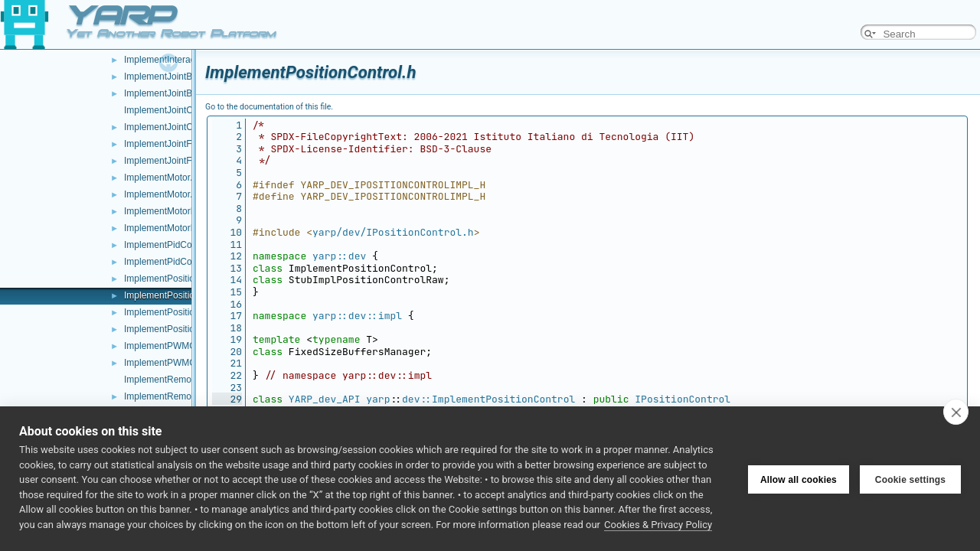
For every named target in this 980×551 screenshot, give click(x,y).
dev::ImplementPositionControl (488, 399)
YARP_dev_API (325, 399)
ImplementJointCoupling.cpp (182, 110)
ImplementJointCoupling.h (177, 127)
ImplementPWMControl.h (175, 363)
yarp (378, 399)
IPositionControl (683, 399)
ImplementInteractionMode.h (182, 60)
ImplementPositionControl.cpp (185, 279)
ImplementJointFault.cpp (174, 144)
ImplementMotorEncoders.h (180, 228)
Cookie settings (910, 479)
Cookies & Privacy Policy (658, 525)
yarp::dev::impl (357, 316)
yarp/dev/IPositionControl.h (393, 232)
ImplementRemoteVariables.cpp (189, 380)
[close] (956, 412)
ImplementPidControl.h (171, 262)
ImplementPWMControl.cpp (180, 346)
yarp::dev (339, 256)
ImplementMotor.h (161, 194)
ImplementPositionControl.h (180, 295)
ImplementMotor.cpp (166, 178)
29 (227, 399)
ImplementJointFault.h (169, 161)
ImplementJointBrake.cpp (176, 77)
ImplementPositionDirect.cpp (183, 312)
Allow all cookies (799, 479)
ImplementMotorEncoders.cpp (185, 211)
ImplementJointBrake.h (171, 93)
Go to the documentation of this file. (269, 107)
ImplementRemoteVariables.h (184, 396)
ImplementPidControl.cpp (176, 245)
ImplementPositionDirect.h (178, 329)
